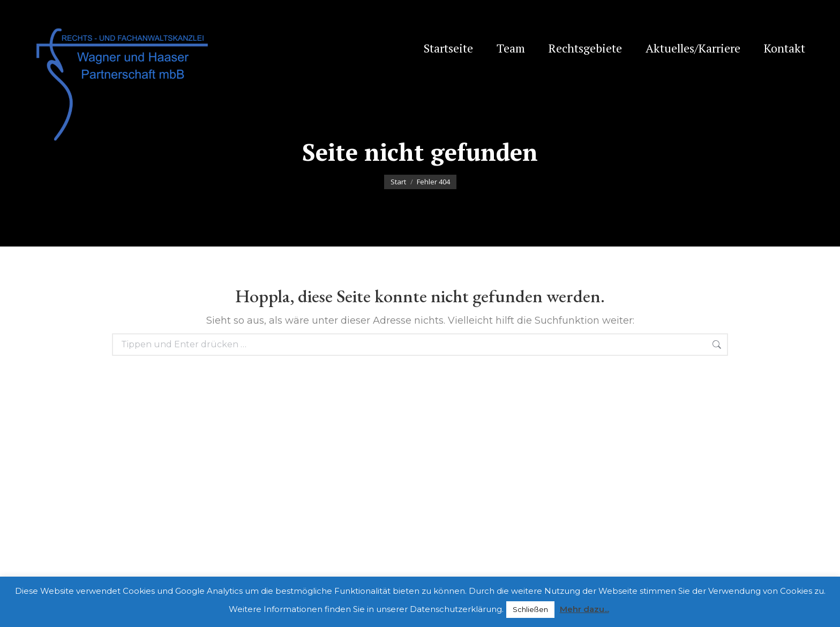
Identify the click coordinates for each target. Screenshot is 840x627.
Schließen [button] (530, 609)
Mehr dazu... (584, 609)
